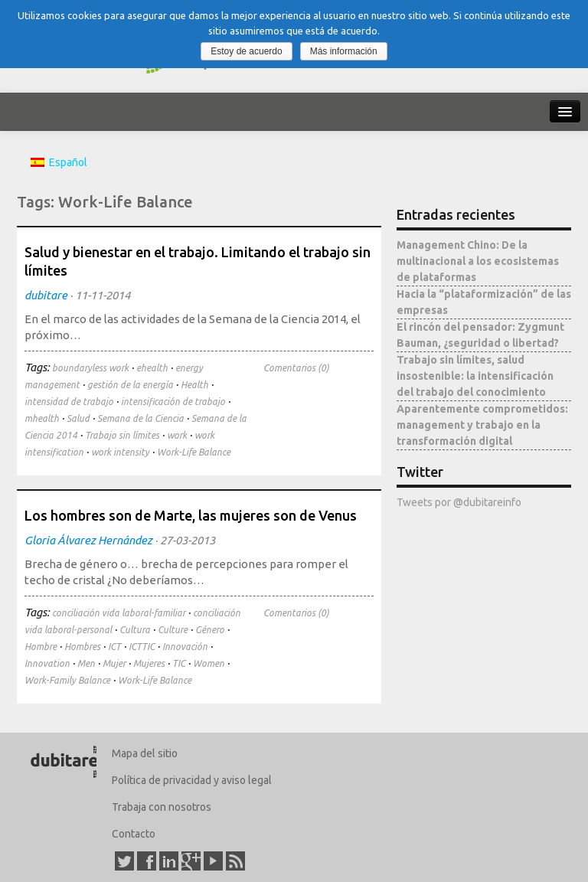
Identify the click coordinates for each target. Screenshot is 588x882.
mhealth (42, 418)
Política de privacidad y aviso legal (192, 780)
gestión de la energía (130, 385)
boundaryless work (90, 368)
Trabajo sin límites (122, 435)
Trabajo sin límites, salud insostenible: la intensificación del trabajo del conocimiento (475, 376)
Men (86, 663)
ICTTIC (142, 647)
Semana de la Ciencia (140, 418)
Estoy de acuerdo (246, 51)
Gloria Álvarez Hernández (88, 540)
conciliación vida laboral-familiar (119, 613)
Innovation (47, 663)
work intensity (120, 452)
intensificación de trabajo (173, 402)
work (177, 435)
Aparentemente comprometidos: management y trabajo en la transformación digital (482, 425)
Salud (78, 418)
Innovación (185, 647)
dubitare (46, 295)
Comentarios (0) (296, 368)
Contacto (134, 834)
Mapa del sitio (145, 753)
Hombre (41, 647)
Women (209, 663)
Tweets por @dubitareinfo (459, 502)
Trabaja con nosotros (162, 807)
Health (194, 385)
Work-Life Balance (194, 452)
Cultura (135, 630)
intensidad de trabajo (69, 402)
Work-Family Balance (67, 680)
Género (210, 630)
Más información (344, 51)
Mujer (114, 663)
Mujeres (149, 663)
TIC (179, 663)
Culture (173, 630)
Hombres (82, 647)
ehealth (152, 368)
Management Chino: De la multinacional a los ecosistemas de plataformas (478, 261)
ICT (114, 647)
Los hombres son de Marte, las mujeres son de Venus (191, 515)
